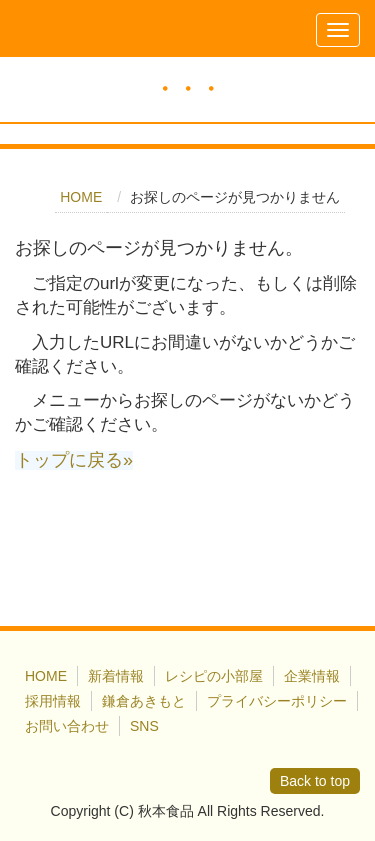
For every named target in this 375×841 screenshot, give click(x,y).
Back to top (315, 781)
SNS (144, 726)
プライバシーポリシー (277, 701)
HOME (81, 197)
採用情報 (53, 701)
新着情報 (116, 676)
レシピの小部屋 (214, 676)
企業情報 (312, 676)
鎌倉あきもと (144, 701)
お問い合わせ (67, 726)
